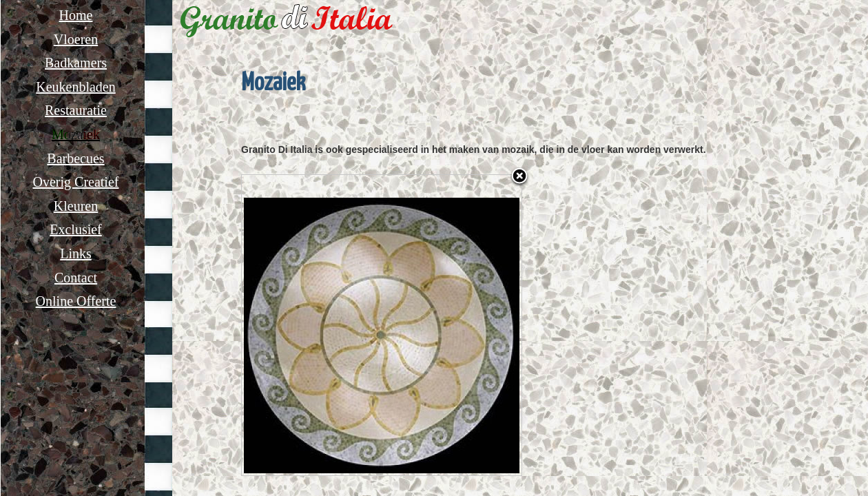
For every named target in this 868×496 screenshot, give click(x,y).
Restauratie (76, 110)
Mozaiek (76, 134)
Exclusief (76, 229)
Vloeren (76, 39)
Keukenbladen (76, 87)
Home (76, 15)
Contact (76, 278)
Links (76, 254)
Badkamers (76, 63)
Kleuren (76, 206)
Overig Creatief (76, 182)
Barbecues (75, 158)
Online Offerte (76, 301)
